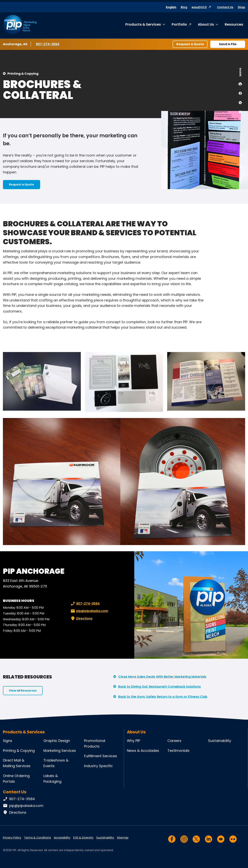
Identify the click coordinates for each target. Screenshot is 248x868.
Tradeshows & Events (56, 763)
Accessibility (62, 838)
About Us (206, 24)
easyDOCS (199, 7)
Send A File (228, 44)
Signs (8, 741)
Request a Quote (190, 44)
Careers (174, 741)
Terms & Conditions (37, 838)
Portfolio (179, 24)
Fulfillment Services (101, 756)
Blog (184, 7)
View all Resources (23, 691)
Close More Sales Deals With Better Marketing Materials (162, 677)
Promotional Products (95, 743)
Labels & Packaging (52, 779)
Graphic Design (57, 741)
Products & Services (143, 24)
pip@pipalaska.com (89, 611)
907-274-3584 (48, 44)
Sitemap (123, 838)
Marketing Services (60, 751)
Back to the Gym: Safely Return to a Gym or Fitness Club (163, 697)
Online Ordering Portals (16, 779)
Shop (241, 7)
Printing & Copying (23, 74)
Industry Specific (98, 766)
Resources (234, 24)
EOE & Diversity (83, 838)
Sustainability (220, 741)
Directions (81, 619)
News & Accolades (143, 751)
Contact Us (225, 7)
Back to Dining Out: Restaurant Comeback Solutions (159, 687)
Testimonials (178, 751)
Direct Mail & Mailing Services (17, 763)
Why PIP (133, 741)
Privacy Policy (12, 838)
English (171, 7)
